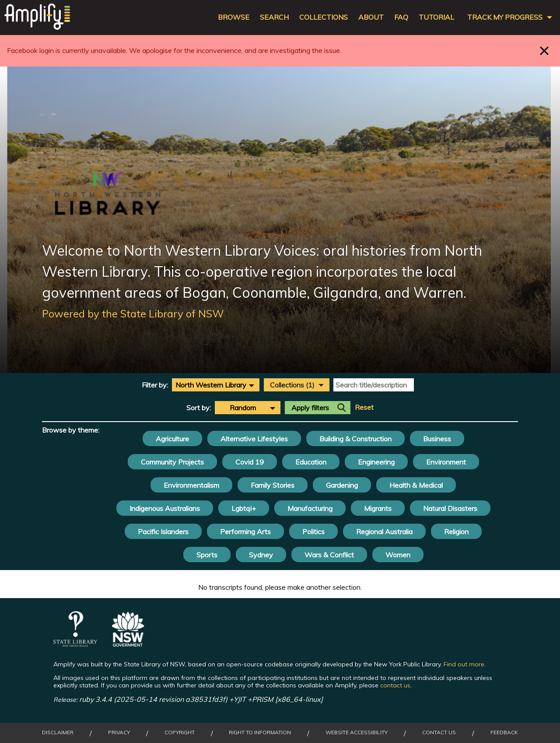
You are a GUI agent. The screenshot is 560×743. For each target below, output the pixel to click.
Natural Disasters (450, 508)
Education (311, 462)
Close (544, 51)
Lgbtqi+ (244, 508)
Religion (456, 532)
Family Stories (273, 485)
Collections (324, 17)
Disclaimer (58, 732)
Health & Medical (416, 485)
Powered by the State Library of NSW (133, 313)
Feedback (504, 732)
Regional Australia (384, 532)
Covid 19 (250, 462)
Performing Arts (245, 532)
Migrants (378, 508)
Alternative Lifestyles (254, 439)
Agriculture (172, 439)
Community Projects (172, 462)
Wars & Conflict (329, 555)
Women (398, 555)
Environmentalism (191, 485)
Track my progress (505, 17)
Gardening (342, 485)
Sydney (261, 555)
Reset (364, 407)
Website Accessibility (357, 732)
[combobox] (216, 385)
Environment (446, 462)
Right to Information (260, 732)
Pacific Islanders (163, 532)
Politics (313, 532)
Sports (207, 555)
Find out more (464, 664)
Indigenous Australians (165, 508)
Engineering (376, 462)
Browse (234, 17)
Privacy (119, 732)
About (371, 17)
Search (274, 17)
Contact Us (439, 732)
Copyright (180, 732)
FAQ (401, 17)
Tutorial (436, 17)
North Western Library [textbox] (211, 385)
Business (437, 439)
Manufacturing (310, 508)
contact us (395, 685)
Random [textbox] (243, 408)
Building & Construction (355, 439)
